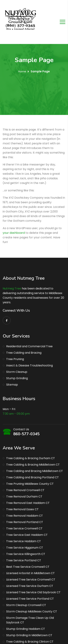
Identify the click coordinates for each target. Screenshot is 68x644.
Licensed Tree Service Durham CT (30, 586)
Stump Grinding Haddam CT (26, 629)
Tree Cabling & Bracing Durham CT (31, 458)
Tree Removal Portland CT (25, 522)
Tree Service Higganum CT (25, 548)
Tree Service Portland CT (24, 560)
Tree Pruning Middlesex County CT (30, 484)
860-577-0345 (26, 434)
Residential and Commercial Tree (29, 346)
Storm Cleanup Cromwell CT (26, 605)
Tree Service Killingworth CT (26, 554)
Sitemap (12, 385)
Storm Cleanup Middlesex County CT (32, 611)
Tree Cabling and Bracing (24, 353)
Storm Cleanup (17, 372)
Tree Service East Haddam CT (27, 535)
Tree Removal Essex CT (22, 509)
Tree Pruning (15, 359)
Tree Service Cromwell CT (24, 528)
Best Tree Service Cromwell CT (28, 567)
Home (22, 71)
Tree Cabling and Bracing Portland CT (32, 477)
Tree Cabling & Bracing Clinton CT (30, 642)
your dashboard (14, 233)
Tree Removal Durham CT (24, 497)
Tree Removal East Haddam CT (28, 503)
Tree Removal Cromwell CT (25, 490)
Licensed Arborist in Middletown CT (30, 573)
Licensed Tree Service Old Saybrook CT (33, 592)
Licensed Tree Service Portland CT (30, 599)
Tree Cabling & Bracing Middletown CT (33, 465)
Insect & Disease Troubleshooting (29, 365)
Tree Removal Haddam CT (25, 516)
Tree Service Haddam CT (24, 541)
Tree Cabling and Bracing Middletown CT (35, 471)
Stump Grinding (17, 378)
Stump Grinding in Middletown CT (29, 635)
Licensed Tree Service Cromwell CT (31, 580)
